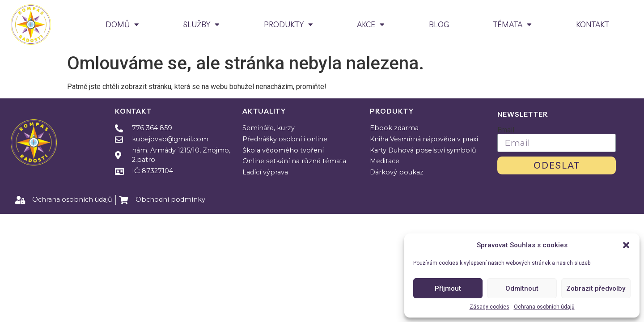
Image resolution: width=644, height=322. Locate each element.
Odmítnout (522, 288)
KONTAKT (593, 24)
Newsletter (523, 114)
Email (506, 130)
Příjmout (448, 288)
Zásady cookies (489, 307)
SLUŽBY (201, 24)
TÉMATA (512, 24)
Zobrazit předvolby (596, 288)
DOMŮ (122, 24)
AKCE (371, 24)
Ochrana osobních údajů (544, 307)
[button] (626, 245)
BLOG (439, 24)
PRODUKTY (288, 24)
